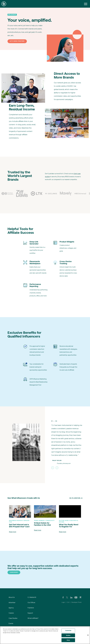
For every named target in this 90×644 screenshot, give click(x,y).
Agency (11, 608)
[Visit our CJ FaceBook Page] (63, 597)
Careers (11, 613)
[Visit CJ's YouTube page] (76, 597)
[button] (53, 468)
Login (63, 602)
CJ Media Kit (32, 597)
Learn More (14, 572)
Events (11, 623)
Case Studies (13, 618)
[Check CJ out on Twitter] (67, 597)
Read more (13, 532)
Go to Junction (76, 498)
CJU (68, 602)
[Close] (88, 635)
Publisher (31, 608)
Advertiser (12, 602)
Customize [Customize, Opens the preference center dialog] (68, 630)
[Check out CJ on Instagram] (80, 597)
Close (68, 640)
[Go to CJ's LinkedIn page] (71, 597)
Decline (68, 635)
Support (30, 613)
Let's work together (17, 41)
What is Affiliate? (33, 618)
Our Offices (31, 602)
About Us (12, 597)
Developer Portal (76, 602)
